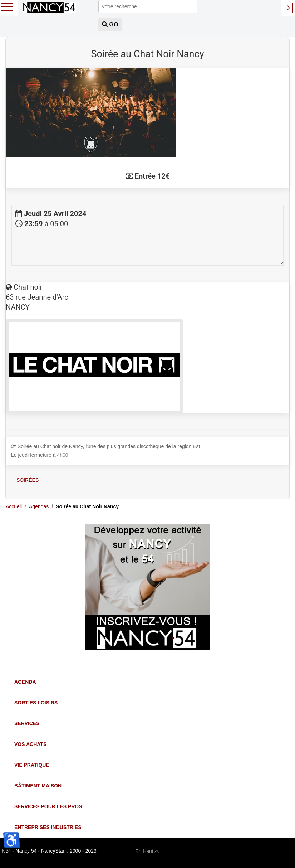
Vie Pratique (32, 765)
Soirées (28, 480)
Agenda (25, 682)
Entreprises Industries (48, 827)
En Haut (147, 851)
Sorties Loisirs (36, 703)
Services (27, 723)
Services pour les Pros (48, 806)
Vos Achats (30, 744)
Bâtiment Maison (38, 786)
